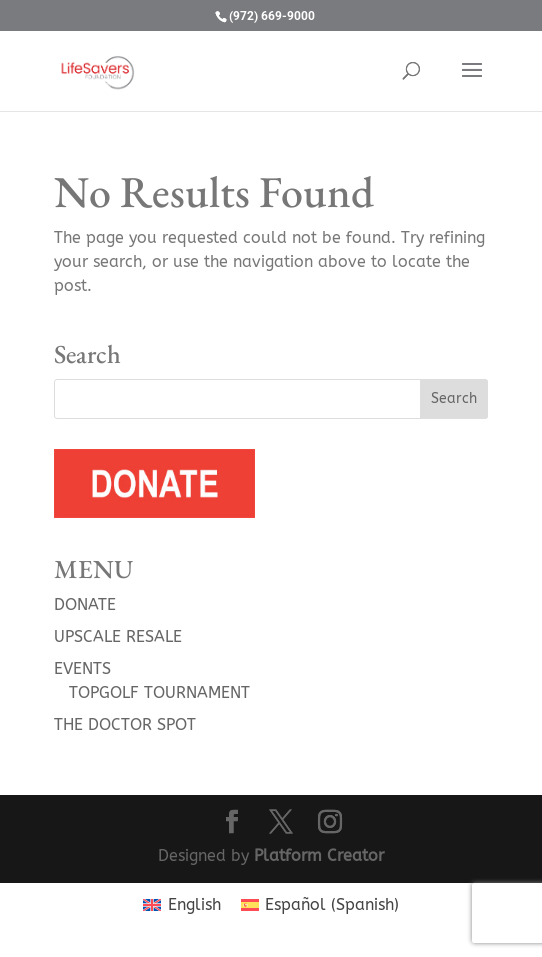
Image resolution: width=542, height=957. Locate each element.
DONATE (85, 604)
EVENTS (82, 668)
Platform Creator (319, 855)
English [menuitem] (194, 904)
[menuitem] (181, 905)
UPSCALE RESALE (118, 636)
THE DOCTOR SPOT (125, 724)
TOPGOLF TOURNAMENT (159, 692)
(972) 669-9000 (272, 16)
